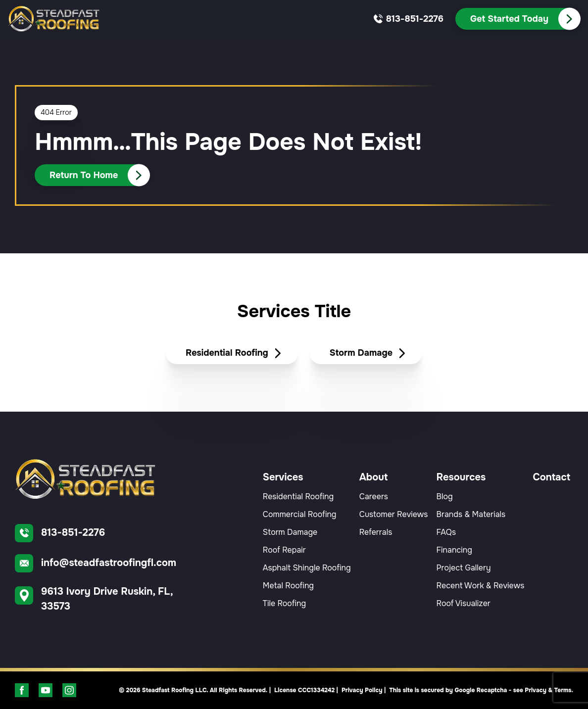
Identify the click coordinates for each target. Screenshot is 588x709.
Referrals (376, 532)
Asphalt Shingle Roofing (307, 568)
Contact (551, 477)
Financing (454, 550)
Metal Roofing (288, 586)
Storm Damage (290, 532)
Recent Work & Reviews (481, 586)
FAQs (446, 532)
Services (283, 477)
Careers (374, 496)
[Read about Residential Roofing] (232, 353)
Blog (445, 496)
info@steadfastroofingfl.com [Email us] (109, 563)
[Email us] (104, 563)
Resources (461, 477)
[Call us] (415, 19)
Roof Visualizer (464, 603)
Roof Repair (284, 550)
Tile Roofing (284, 603)
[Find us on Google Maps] (104, 599)
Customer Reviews (394, 514)
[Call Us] (518, 19)
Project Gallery (464, 568)
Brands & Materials (471, 514)
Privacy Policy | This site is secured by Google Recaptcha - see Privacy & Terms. (457, 690)
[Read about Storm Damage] (366, 353)
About (374, 477)
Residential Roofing (298, 496)
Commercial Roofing (300, 514)
